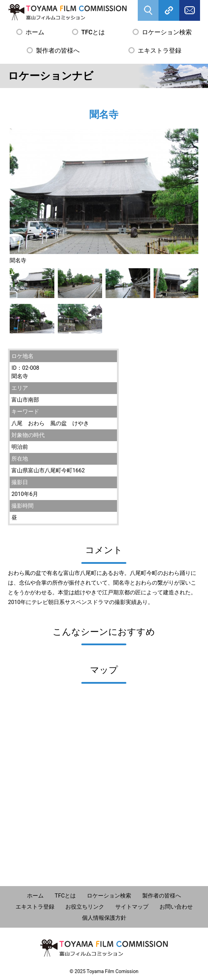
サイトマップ (132, 907)
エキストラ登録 (160, 50)
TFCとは (93, 32)
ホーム (35, 32)
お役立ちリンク (85, 907)
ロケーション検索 (167, 32)
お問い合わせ (176, 907)
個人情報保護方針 (104, 918)
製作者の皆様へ (58, 50)
